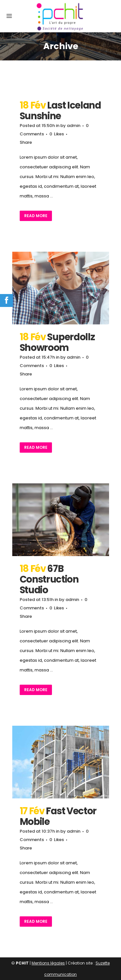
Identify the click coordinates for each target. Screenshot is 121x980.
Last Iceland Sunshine (60, 111)
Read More (36, 216)
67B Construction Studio (49, 579)
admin (74, 126)
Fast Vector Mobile (58, 816)
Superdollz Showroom (57, 342)
